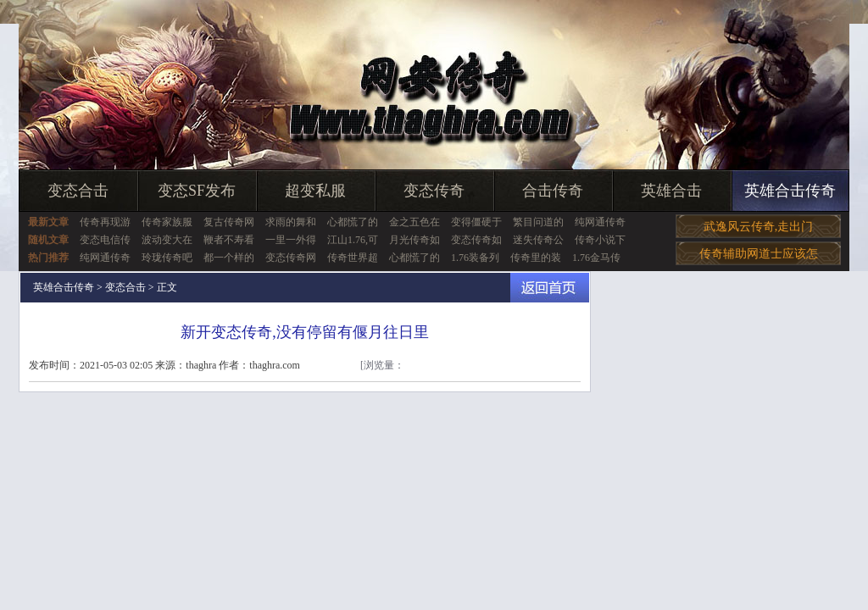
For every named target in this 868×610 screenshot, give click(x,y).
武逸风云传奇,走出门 (759, 227)
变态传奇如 (476, 240)
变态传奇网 (291, 258)
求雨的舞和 (291, 222)
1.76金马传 (596, 258)
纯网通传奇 (600, 222)
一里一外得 (291, 240)
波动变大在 (167, 240)
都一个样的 (229, 258)
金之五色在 (415, 222)
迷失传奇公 (538, 240)
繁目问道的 (538, 222)
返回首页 (550, 288)
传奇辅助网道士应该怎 (759, 254)
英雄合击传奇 (790, 191)
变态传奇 (434, 191)
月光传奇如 (415, 240)
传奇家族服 (167, 222)
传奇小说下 (600, 240)
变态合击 (78, 191)
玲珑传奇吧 (167, 258)
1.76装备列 (475, 258)
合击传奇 (553, 191)
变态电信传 (105, 240)
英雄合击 (671, 191)
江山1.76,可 (353, 240)
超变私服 (315, 191)
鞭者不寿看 (229, 240)
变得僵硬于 (476, 222)
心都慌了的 (353, 222)
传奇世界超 (353, 258)
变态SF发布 (197, 191)
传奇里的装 (536, 258)
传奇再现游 (105, 222)
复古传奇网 (229, 222)
